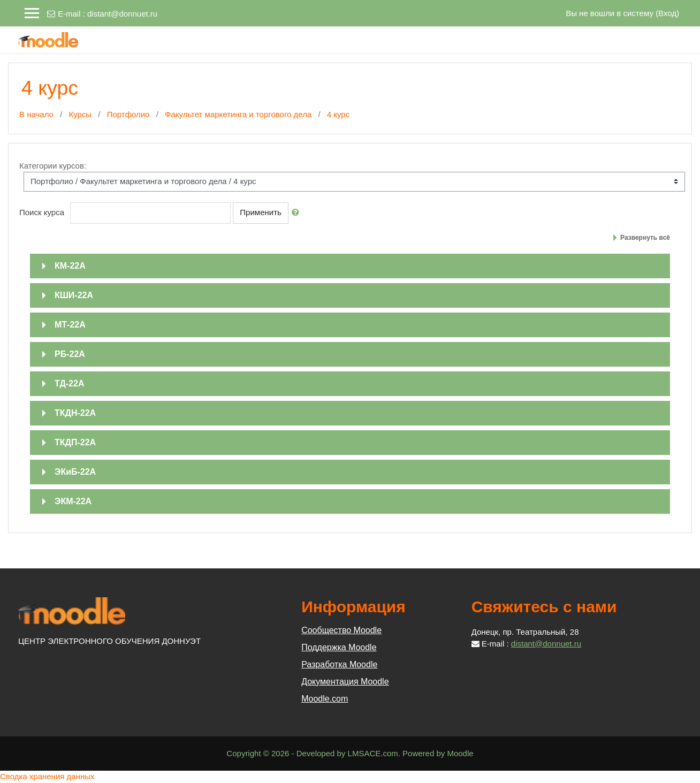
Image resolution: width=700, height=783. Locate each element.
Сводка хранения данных (47, 776)
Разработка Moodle (339, 664)
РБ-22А (70, 354)
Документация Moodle (345, 682)
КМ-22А (70, 266)
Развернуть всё (645, 238)
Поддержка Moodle (339, 647)
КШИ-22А (74, 295)
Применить (261, 212)
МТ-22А (70, 325)
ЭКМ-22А (73, 501)
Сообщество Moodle (341, 630)
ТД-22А (69, 383)
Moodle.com (325, 699)
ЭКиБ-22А (75, 472)
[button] (298, 213)
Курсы (80, 114)
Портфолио (128, 114)
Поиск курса (42, 212)
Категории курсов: (53, 166)
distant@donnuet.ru (122, 14)
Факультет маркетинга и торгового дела (238, 114)
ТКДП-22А (75, 442)
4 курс (338, 114)
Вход (667, 13)
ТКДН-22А (75, 413)
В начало (36, 114)
